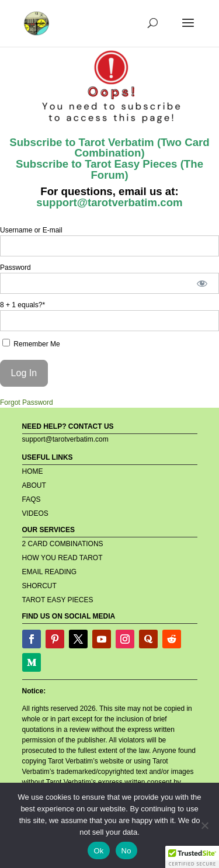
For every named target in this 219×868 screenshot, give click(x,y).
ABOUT (34, 485)
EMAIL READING (50, 572)
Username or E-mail (31, 230)
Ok (98, 851)
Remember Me (31, 343)
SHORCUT (39, 586)
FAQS (32, 499)
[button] (192, 857)
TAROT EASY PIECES (58, 600)
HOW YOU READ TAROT (62, 558)
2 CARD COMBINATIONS (63, 544)
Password (15, 268)
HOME (33, 471)
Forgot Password (27, 402)
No (126, 851)
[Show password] (202, 283)
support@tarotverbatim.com (109, 202)
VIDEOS (35, 513)
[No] (204, 825)
